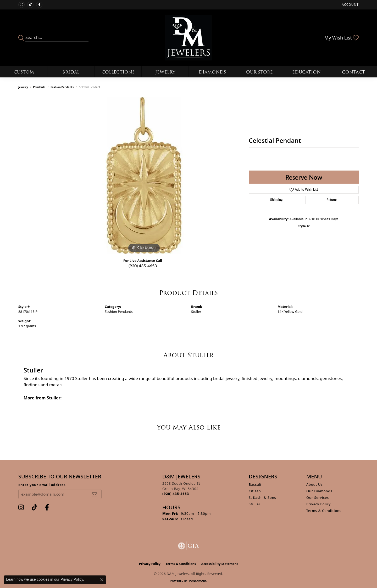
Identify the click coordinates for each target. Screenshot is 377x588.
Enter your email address (42, 485)
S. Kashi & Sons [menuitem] (262, 497)
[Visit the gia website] (188, 546)
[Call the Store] (176, 494)
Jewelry (165, 72)
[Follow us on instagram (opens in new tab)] (21, 5)
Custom (24, 72)
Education (306, 72)
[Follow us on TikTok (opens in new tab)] (30, 5)
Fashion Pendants (62, 87)
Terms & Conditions (324, 511)
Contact (353, 72)
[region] (144, 176)
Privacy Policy (318, 504)
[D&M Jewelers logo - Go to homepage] (188, 38)
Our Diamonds (319, 491)
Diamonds (212, 72)
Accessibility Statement (220, 564)
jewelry (23, 87)
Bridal (71, 72)
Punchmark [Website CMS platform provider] (198, 581)
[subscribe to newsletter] (95, 494)
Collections (118, 72)
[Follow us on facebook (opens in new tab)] (39, 5)
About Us (314, 484)
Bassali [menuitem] (255, 484)
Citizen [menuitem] (255, 491)
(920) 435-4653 (143, 266)
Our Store (259, 72)
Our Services (318, 497)
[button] (350, 5)
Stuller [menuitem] (255, 504)
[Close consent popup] (102, 580)
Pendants (39, 87)
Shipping (276, 200)
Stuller (196, 312)
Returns (332, 200)
